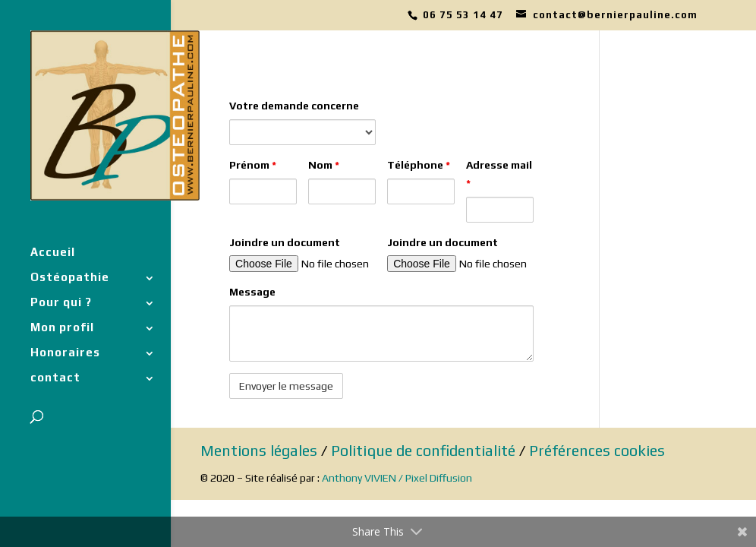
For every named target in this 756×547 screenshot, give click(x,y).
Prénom (253, 165)
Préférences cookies (597, 450)
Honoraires (65, 353)
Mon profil (62, 328)
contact (55, 378)
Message (252, 292)
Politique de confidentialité (423, 450)
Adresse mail (499, 174)
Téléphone (419, 165)
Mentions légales (259, 450)
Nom (324, 165)
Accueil (53, 253)
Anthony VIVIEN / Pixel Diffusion (397, 478)
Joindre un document (285, 242)
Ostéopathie (70, 278)
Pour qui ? (61, 303)
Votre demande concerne (294, 106)
